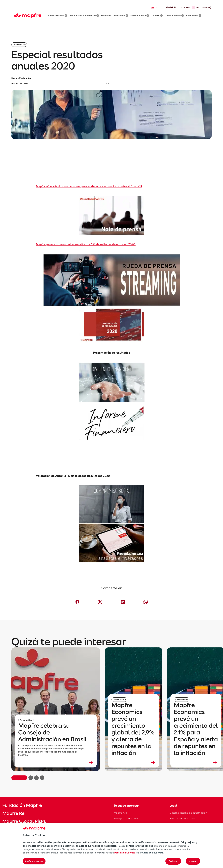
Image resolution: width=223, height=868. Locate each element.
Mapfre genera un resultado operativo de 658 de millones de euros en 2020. (86, 244)
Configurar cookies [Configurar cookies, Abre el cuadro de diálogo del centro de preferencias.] (34, 861)
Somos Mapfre (58, 16)
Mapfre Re (13, 813)
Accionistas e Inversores (84, 16)
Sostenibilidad (140, 16)
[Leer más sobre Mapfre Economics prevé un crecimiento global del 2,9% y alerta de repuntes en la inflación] (134, 762)
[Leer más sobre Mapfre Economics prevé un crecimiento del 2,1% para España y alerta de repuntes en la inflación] (196, 762)
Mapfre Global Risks (24, 821)
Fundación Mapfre (22, 805)
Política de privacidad (182, 818)
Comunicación (174, 16)
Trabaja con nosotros (126, 818)
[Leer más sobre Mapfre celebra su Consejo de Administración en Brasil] (56, 762)
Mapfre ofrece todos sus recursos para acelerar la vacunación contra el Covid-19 (89, 186)
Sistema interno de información (188, 813)
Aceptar (193, 861)
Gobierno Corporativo (115, 16)
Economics (194, 16)
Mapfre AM (120, 813)
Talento (157, 16)
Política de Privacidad (152, 853)
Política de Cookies (125, 853)
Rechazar (173, 861)
